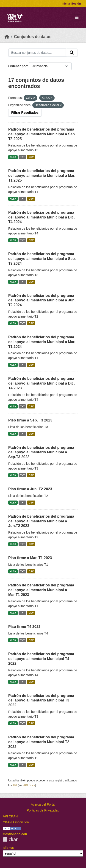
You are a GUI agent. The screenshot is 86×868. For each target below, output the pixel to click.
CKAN (11, 839)
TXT (22, 157)
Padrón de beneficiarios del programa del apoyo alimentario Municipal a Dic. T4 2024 (42, 217)
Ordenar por (18, 66)
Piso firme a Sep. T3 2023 (30, 420)
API (15, 785)
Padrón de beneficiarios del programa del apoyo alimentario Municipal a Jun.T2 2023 (41, 521)
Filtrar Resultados (25, 113)
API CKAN (10, 816)
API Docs (29, 785)
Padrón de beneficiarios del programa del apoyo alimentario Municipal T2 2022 (41, 742)
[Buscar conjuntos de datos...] (37, 53)
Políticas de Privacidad (43, 810)
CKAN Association (16, 822)
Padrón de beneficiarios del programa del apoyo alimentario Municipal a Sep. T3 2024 (42, 259)
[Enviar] (72, 53)
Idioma (8, 848)
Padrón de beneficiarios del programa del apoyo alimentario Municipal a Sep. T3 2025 (42, 134)
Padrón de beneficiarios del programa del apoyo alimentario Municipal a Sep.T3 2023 (41, 452)
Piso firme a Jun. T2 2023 (30, 489)
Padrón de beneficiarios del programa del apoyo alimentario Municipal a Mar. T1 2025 (42, 176)
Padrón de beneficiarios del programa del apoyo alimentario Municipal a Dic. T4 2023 (42, 383)
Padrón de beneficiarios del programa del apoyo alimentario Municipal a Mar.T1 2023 (41, 590)
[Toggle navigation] (77, 18)
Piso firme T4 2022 (24, 627)
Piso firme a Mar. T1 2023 (30, 558)
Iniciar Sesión (71, 4)
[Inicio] (7, 37)
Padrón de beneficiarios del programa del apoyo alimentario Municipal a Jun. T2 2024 (42, 300)
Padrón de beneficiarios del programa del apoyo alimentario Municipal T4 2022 (41, 659)
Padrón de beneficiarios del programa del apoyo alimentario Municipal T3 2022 (41, 700)
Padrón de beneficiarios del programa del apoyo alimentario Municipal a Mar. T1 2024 (42, 342)
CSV (31, 157)
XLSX (13, 157)
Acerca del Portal (43, 804)
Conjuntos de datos (33, 37)
